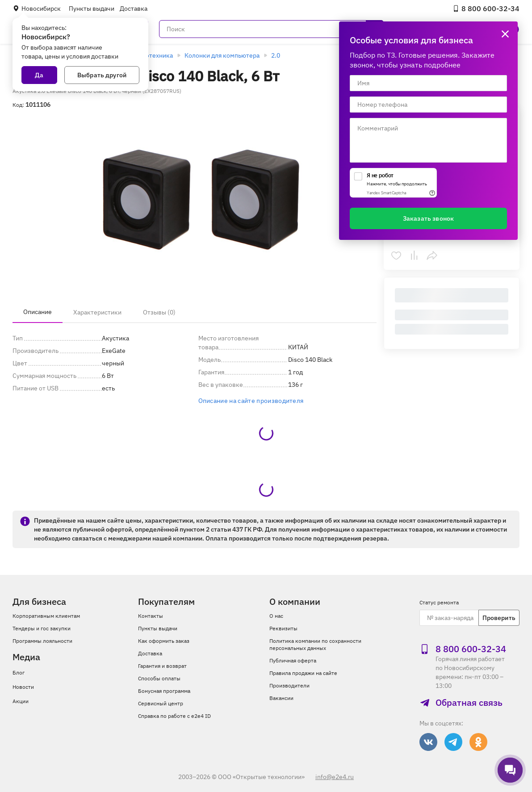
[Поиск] (271, 29)
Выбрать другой (102, 75)
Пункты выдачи (92, 8)
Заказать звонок (428, 218)
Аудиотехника (152, 55)
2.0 (276, 55)
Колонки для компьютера (222, 55)
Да (39, 75)
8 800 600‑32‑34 (486, 8)
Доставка (134, 8)
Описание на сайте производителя (251, 401)
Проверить (499, 618)
